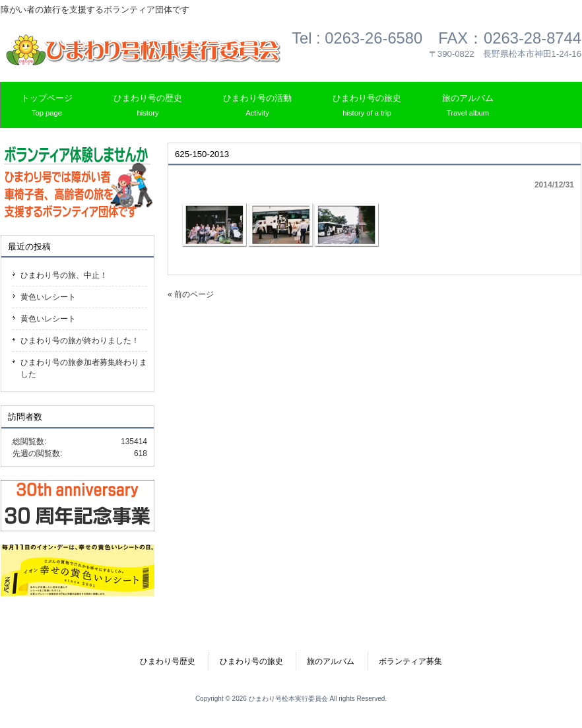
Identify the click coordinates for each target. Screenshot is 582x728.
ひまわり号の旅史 (367, 106)
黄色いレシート (48, 297)
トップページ (47, 106)
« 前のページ (191, 294)
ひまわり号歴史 (168, 661)
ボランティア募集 (410, 661)
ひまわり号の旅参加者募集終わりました (84, 368)
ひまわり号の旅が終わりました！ (80, 341)
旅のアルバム (468, 106)
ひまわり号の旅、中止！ (64, 275)
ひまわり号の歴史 (148, 106)
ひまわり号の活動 (257, 106)
